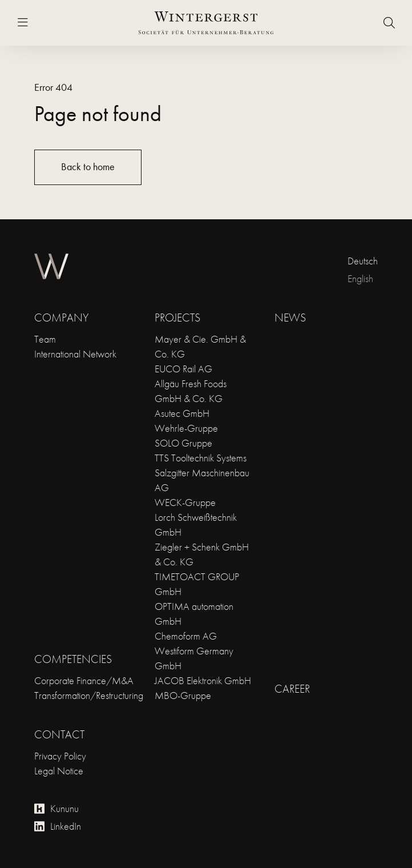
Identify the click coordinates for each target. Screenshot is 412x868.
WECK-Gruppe (185, 502)
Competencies (73, 659)
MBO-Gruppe (183, 695)
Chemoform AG (186, 636)
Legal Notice (59, 771)
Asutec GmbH (182, 413)
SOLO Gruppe (183, 443)
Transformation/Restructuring (89, 695)
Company (61, 318)
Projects (177, 318)
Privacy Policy (60, 756)
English (360, 278)
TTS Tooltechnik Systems (201, 458)
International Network (75, 354)
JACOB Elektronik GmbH (203, 680)
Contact (59, 734)
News (290, 318)
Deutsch (363, 261)
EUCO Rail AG (183, 369)
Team (45, 339)
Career (292, 689)
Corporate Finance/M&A (84, 680)
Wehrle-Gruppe (186, 428)
